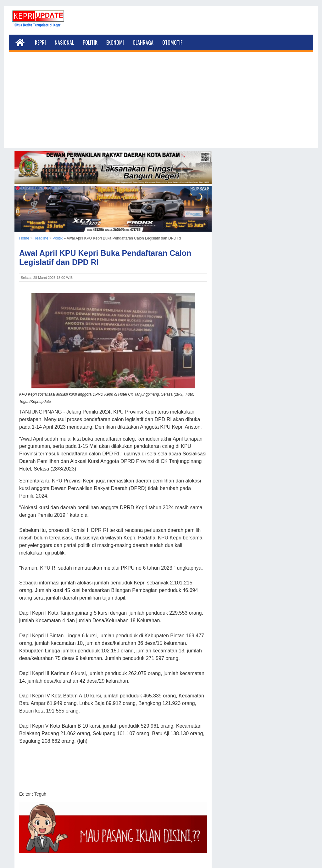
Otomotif (172, 42)
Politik (90, 42)
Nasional (64, 42)
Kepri (40, 42)
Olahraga (143, 42)
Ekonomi (115, 42)
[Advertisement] (161, 104)
